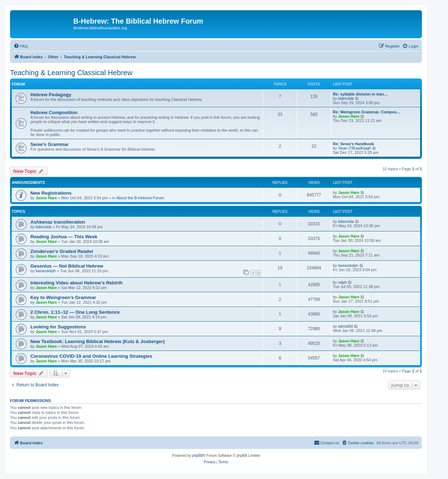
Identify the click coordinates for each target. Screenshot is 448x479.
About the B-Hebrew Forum (140, 198)
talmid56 (346, 326)
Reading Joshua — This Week (64, 237)
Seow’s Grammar (50, 144)
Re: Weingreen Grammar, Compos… (367, 112)
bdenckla (346, 98)
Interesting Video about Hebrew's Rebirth (77, 283)
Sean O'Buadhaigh (355, 148)
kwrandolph (46, 271)
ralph (343, 282)
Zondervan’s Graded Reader (62, 251)
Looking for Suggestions (58, 327)
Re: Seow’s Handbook (353, 144)
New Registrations (51, 193)
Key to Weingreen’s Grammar (63, 297)
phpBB (197, 456)
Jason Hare (349, 116)
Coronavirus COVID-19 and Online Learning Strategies (91, 356)
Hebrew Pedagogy (51, 95)
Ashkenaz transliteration (58, 222)
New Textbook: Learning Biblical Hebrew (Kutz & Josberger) (98, 341)
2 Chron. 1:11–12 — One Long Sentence (75, 312)
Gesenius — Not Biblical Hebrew (67, 266)
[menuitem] (21, 46)
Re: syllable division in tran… (360, 94)
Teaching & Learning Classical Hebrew (71, 73)
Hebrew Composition (54, 113)
